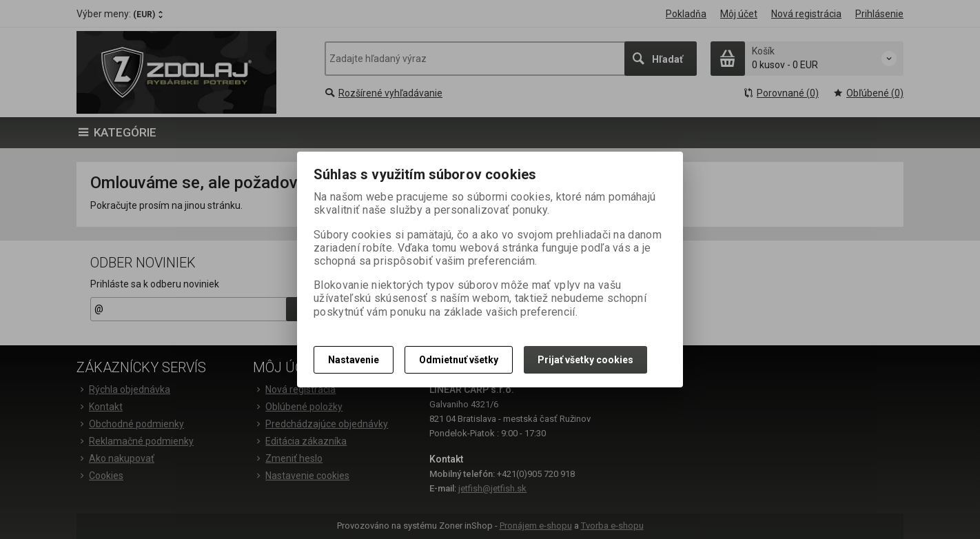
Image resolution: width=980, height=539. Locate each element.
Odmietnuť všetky (459, 360)
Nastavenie (354, 360)
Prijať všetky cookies (585, 360)
